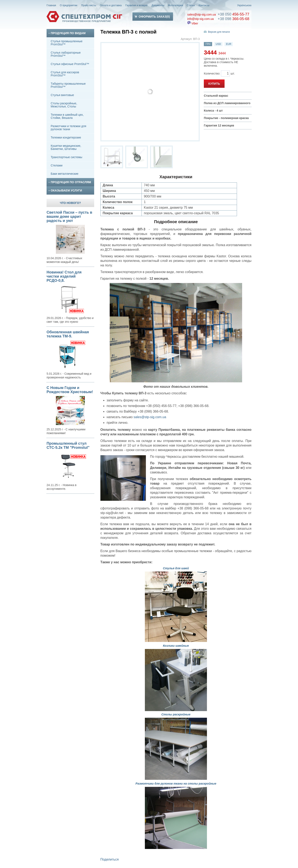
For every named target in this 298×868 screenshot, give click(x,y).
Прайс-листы (89, 5)
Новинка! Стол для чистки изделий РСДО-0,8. (64, 276)
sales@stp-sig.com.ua (202, 14)
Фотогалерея (175, 5)
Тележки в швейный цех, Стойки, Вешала (67, 116)
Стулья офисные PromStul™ (70, 64)
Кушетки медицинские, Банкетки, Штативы (66, 147)
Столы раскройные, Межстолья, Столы (64, 105)
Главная (51, 5)
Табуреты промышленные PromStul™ (68, 85)
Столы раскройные (176, 714)
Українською (244, 5)
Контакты (204, 5)
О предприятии (69, 5)
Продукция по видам (67, 33)
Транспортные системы (66, 157)
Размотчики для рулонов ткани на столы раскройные (176, 784)
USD (218, 44)
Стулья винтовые (62, 95)
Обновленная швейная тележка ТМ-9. (68, 334)
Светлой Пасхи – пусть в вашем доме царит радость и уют (69, 217)
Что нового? (70, 203)
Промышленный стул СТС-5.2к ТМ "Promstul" (68, 445)
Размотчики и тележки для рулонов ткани (68, 128)
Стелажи (57, 165)
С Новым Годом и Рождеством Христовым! (70, 390)
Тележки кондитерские (66, 137)
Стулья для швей (176, 568)
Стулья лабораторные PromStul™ (66, 54)
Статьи (191, 5)
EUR (229, 44)
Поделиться (109, 859)
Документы (158, 5)
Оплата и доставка (111, 5)
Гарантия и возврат (137, 5)
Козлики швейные (176, 646)
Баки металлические (65, 174)
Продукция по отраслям (70, 182)
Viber (193, 23)
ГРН (208, 44)
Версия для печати (219, 32)
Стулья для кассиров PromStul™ (65, 74)
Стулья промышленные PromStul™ (67, 43)
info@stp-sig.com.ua (201, 19)
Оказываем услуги (65, 190)
